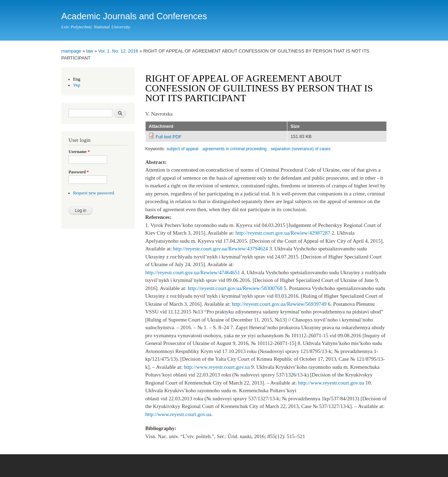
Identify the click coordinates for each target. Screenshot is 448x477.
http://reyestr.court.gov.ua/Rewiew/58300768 (235, 288)
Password (79, 172)
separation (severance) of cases (301, 149)
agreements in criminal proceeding (235, 149)
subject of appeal (183, 149)
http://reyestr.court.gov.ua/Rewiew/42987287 (283, 233)
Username (79, 152)
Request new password (94, 193)
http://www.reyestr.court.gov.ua (217, 367)
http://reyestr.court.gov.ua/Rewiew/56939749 (279, 304)
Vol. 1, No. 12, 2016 (118, 51)
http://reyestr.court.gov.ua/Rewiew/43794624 (221, 249)
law (90, 51)
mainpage (71, 51)
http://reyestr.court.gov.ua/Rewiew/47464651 (193, 272)
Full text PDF (169, 137)
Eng (77, 79)
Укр (77, 85)
